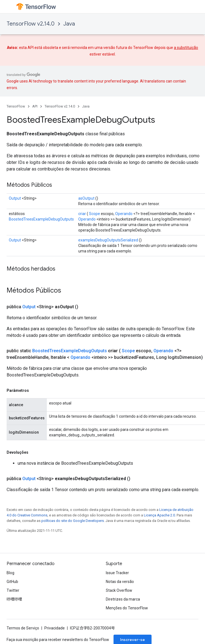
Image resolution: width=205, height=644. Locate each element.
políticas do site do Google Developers (73, 521)
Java (69, 24)
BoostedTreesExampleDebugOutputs (41, 219)
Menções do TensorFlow (127, 608)
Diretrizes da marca (123, 599)
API (35, 106)
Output (15, 198)
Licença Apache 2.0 (159, 515)
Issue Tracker (117, 573)
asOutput (86, 198)
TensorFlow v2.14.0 (31, 24)
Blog (10, 573)
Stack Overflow (119, 590)
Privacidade (55, 628)
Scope (95, 214)
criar (82, 214)
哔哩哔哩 (14, 599)
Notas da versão (120, 582)
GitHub (12, 582)
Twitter (13, 590)
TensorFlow (16, 106)
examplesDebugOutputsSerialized (108, 240)
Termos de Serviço (23, 628)
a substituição (186, 48)
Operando (124, 214)
